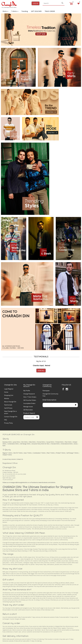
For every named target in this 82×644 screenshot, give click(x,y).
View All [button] (41, 370)
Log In (36, 3)
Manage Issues (28, 407)
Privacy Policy (8, 423)
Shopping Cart (9, 395)
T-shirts (15, 11)
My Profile (27, 391)
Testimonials (8, 405)
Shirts (5, 11)
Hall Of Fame (8, 408)
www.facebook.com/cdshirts (47, 482)
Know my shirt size (12, 569)
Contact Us (20, 459)
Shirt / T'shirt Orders (30, 397)
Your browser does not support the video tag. (71, 94)
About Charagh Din (10, 402)
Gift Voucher (36, 11)
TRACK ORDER (50, 11)
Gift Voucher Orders (30, 400)
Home (6, 392)
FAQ (5, 420)
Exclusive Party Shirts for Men (41, 444)
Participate (46, 391)
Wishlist (7, 398)
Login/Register (9, 389)
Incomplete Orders (29, 403)
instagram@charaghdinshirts (19, 482)
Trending (25, 11)
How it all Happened (13, 500)
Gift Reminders (28, 410)
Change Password (29, 394)
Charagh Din (9, 467)
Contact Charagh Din (11, 417)
